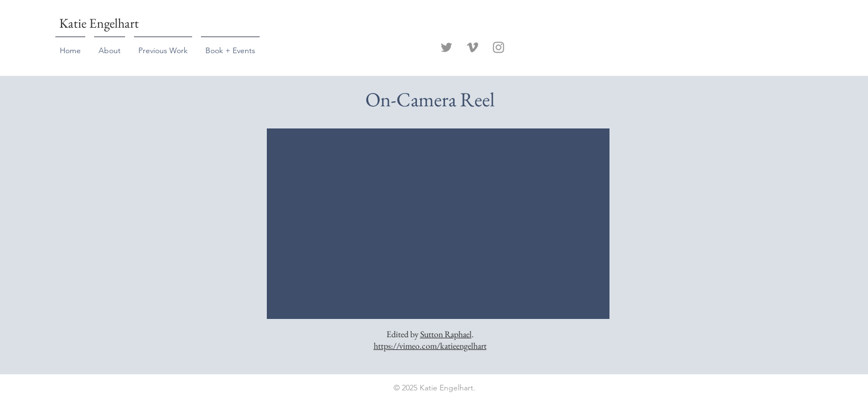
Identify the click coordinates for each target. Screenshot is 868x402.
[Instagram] (498, 47)
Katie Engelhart (99, 23)
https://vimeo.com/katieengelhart (430, 346)
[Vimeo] (472, 47)
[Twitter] (446, 47)
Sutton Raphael (446, 334)
